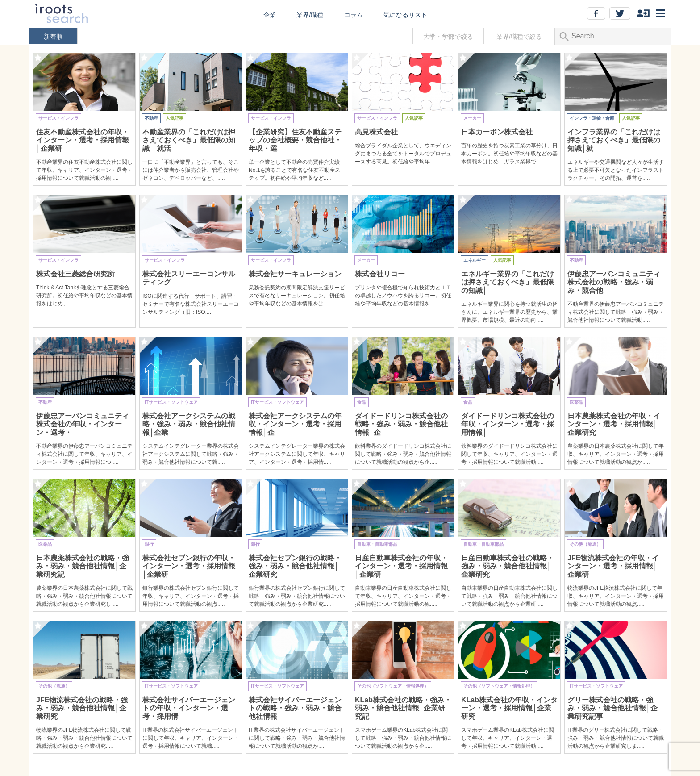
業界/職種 (310, 15)
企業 (270, 15)
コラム (354, 15)
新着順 (53, 37)
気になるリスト (405, 15)
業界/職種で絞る (519, 37)
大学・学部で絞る (448, 37)
